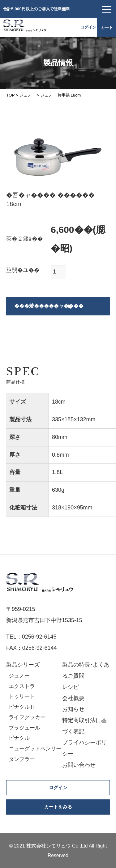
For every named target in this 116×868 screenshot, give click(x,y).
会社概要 (73, 698)
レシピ (71, 687)
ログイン (88, 27)
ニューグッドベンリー (35, 749)
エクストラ (22, 686)
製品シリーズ (23, 665)
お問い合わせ (79, 765)
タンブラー (22, 759)
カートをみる (58, 807)
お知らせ (73, 709)
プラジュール (24, 728)
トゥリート (22, 696)
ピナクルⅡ (22, 707)
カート (107, 27)
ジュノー (19, 676)
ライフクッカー (27, 717)
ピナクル (19, 738)
